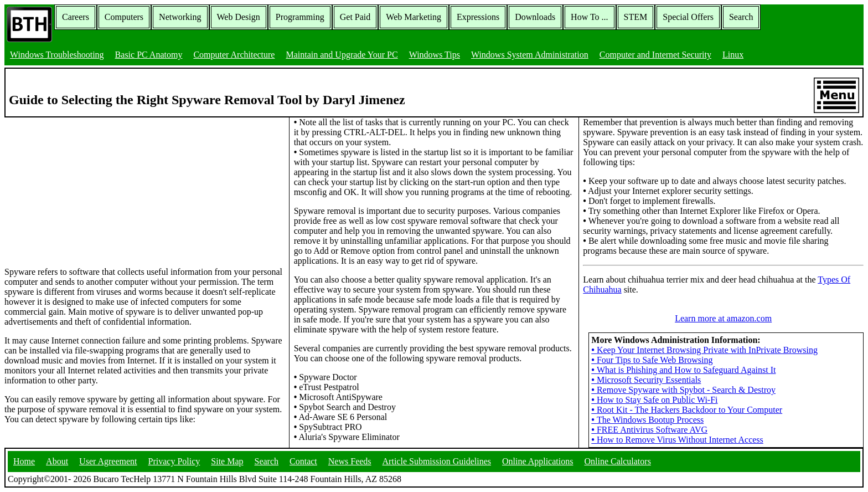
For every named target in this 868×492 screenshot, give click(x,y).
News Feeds (350, 461)
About (57, 461)
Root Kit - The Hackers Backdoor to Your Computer (687, 410)
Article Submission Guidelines (437, 461)
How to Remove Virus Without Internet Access (677, 440)
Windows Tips (435, 55)
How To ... (589, 17)
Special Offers (688, 17)
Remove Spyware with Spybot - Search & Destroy (683, 390)
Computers (124, 17)
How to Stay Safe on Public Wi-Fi (654, 400)
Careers (76, 17)
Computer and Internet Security (655, 55)
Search (741, 17)
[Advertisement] (87, 187)
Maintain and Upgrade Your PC (342, 55)
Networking (180, 17)
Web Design (239, 17)
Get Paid (355, 17)
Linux (733, 55)
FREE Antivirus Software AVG (649, 430)
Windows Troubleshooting (57, 55)
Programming (300, 17)
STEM (636, 17)
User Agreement (108, 461)
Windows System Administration (530, 55)
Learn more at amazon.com (723, 318)
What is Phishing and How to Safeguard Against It (683, 370)
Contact (303, 461)
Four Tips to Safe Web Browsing (652, 360)
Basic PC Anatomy (149, 55)
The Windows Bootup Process (647, 420)
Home (24, 461)
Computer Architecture (234, 55)
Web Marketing (414, 17)
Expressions (478, 17)
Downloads (535, 17)
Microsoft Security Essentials (646, 380)
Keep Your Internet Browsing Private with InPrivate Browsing (704, 350)
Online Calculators (617, 461)
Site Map (227, 461)
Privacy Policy (174, 461)
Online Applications (538, 461)
